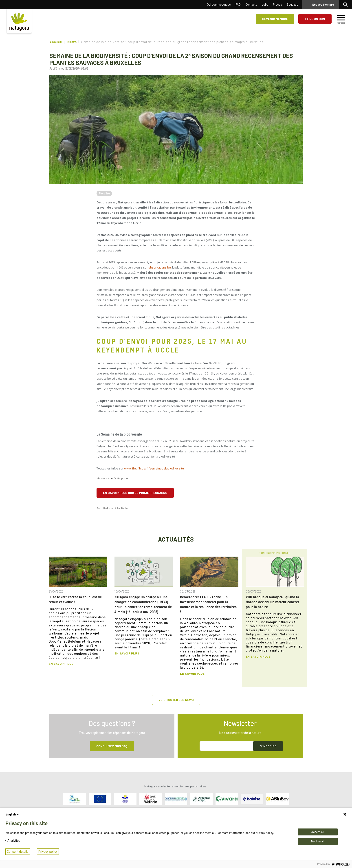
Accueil (56, 42)
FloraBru (104, 193)
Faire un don (315, 19)
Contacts (251, 4)
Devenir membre (275, 19)
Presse (277, 4)
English (13, 814)
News (72, 42)
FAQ (238, 4)
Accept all (318, 832)
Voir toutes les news (176, 700)
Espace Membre (323, 4)
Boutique (292, 4)
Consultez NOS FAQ (112, 746)
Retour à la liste (115, 508)
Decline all (318, 841)
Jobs (265, 4)
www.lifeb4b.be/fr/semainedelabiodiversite (154, 468)
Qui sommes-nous (219, 4)
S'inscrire (268, 746)
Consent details (18, 852)
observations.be (160, 267)
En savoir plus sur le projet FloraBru (135, 493)
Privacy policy (48, 852)
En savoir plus (61, 664)
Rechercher (346, 4)
